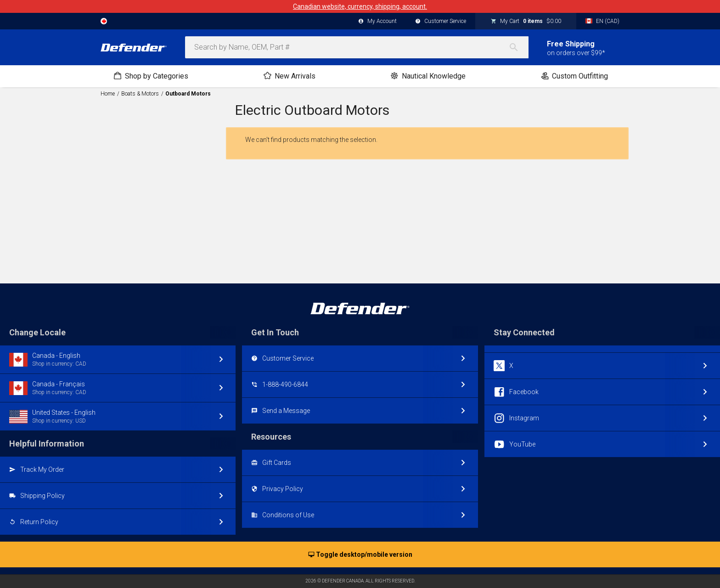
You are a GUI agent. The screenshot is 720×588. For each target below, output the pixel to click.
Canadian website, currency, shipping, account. (360, 6)
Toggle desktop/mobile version (360, 555)
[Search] (518, 47)
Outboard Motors (188, 94)
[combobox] (357, 47)
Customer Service (441, 22)
